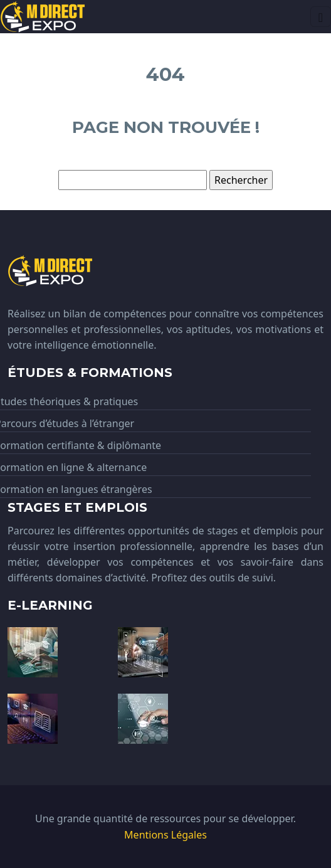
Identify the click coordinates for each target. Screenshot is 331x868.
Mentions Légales (165, 835)
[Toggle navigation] (321, 17)
